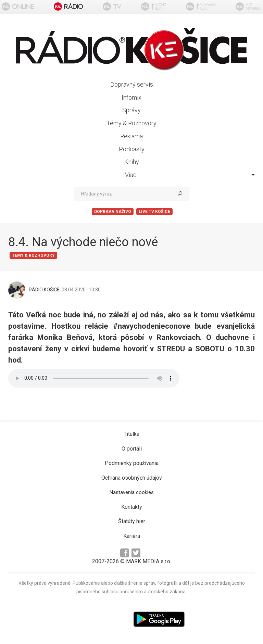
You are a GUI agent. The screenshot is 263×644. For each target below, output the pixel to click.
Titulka (131, 434)
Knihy (132, 162)
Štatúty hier (132, 521)
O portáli (132, 449)
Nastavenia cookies (132, 492)
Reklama (131, 136)
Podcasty (132, 149)
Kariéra (132, 536)
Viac (190, 175)
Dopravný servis (132, 84)
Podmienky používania (132, 463)
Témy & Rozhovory (131, 123)
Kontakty (132, 507)
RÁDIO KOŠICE (44, 290)
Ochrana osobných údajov (132, 478)
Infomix (131, 97)
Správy (131, 110)
